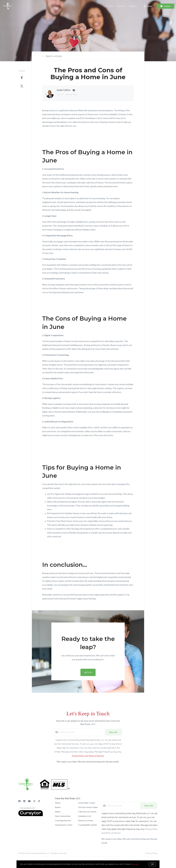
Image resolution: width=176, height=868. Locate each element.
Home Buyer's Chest (64, 825)
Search (133, 6)
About (58, 803)
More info (135, 864)
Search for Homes (86, 820)
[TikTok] (39, 801)
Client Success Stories (87, 812)
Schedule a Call (84, 816)
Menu (148, 6)
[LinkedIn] (24, 801)
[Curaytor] (31, 815)
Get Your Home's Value (88, 807)
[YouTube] (29, 801)
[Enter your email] (82, 732)
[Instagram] (34, 801)
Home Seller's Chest (87, 803)
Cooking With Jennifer (88, 825)
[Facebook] (19, 801)
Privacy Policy (151, 853)
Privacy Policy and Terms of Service (88, 756)
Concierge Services (63, 820)
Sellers (121, 6)
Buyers (109, 6)
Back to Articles (54, 56)
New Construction (63, 816)
